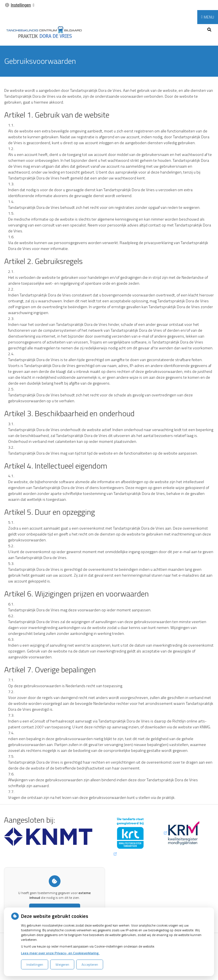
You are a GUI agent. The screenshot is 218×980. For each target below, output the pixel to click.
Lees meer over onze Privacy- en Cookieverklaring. (60, 953)
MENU (209, 17)
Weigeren (62, 964)
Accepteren (90, 964)
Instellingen (35, 964)
